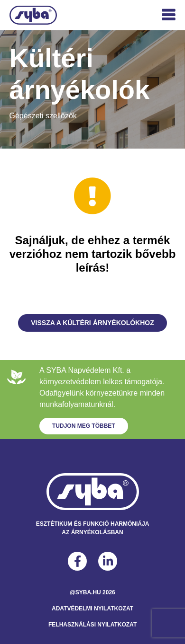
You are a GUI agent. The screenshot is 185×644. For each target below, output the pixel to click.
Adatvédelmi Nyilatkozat (92, 609)
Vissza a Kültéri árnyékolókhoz (92, 323)
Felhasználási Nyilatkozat (92, 625)
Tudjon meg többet (84, 426)
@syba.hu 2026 (92, 592)
